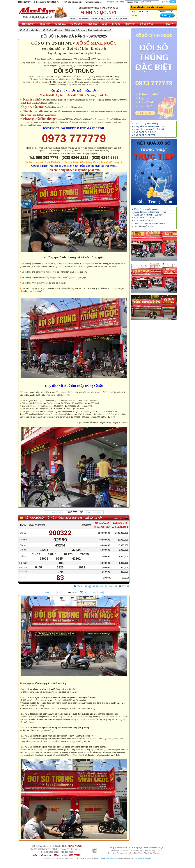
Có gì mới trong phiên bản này (146, 124)
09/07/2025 (40, 525)
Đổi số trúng (96, 586)
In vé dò (124, 586)
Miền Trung (98, 19)
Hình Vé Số (111, 586)
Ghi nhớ (165, 2)
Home (73, 19)
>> (89, 512)
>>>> (101, 512)
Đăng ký (111, 2)
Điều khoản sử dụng (108, 858)
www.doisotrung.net (143, 858)
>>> (94, 512)
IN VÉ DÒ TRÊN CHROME (145, 132)
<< (58, 512)
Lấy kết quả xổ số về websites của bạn (150, 224)
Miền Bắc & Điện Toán (117, 19)
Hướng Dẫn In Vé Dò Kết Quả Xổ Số (149, 129)
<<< (53, 512)
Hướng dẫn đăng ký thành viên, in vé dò (150, 126)
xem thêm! (107, 59)
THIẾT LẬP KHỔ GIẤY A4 (144, 226)
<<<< (47, 512)
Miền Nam (84, 19)
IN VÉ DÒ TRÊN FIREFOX (145, 135)
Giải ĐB (23, 533)
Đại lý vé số (80, 586)
